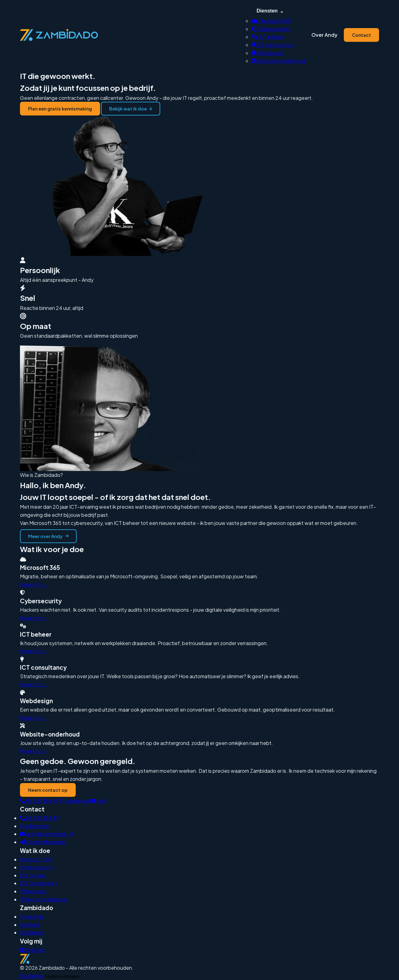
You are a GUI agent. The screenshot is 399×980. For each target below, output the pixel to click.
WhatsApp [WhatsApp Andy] (35, 826)
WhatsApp (75, 801)
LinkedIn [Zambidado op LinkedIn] (32, 950)
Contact (361, 35)
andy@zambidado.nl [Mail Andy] (46, 834)
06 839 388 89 (39, 801)
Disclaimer (32, 932)
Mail (98, 801)
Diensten (270, 11)
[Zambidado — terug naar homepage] (59, 35)
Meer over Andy (48, 536)
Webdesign (268, 53)
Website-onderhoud (278, 61)
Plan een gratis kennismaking (60, 109)
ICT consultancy (273, 45)
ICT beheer (268, 37)
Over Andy (324, 35)
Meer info (34, 584)
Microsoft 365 (271, 21)
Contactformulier (43, 842)
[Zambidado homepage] (199, 959)
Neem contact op (48, 790)
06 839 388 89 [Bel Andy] (39, 818)
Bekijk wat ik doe (131, 109)
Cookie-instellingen (62, 976)
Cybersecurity (271, 29)
